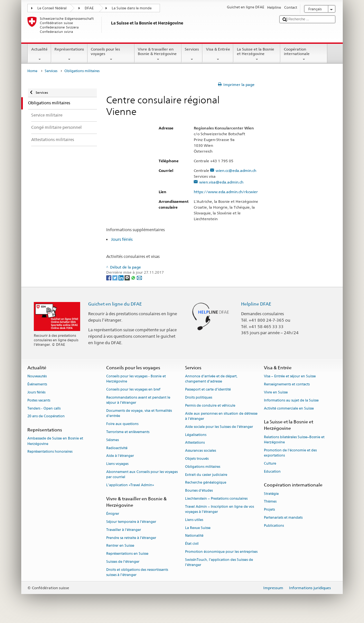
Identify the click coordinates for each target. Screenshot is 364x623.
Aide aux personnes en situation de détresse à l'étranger (221, 416)
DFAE (89, 8)
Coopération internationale (304, 54)
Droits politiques (199, 397)
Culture (270, 463)
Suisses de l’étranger (123, 562)
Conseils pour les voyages (111, 54)
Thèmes (270, 502)
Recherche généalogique (206, 483)
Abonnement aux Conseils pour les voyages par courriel (142, 474)
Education (272, 472)
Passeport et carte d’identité (208, 390)
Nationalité (194, 536)
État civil (192, 544)
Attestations (195, 443)
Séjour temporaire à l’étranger (131, 522)
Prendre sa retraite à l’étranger (131, 538)
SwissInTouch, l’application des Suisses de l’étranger (219, 562)
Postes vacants (39, 400)
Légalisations (196, 435)
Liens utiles (194, 520)
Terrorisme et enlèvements (128, 432)
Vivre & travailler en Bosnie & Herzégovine (158, 54)
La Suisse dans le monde (132, 8)
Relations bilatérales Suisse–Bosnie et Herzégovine (294, 440)
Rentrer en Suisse (120, 546)
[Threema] (128, 277)
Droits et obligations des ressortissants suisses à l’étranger (137, 572)
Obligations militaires (203, 467)
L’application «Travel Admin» (130, 485)
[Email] (139, 277)
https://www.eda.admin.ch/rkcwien (229, 192)
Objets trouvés (197, 459)
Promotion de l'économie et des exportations (290, 453)
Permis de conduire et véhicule (210, 406)
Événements (37, 384)
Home (32, 71)
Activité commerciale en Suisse (289, 408)
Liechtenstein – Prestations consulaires (216, 499)
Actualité (39, 54)
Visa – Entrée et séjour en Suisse (290, 377)
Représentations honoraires (50, 452)
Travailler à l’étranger (124, 530)
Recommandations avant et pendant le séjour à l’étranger (138, 400)
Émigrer (113, 514)
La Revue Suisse (198, 528)
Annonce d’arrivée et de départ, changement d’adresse (211, 379)
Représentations (69, 54)
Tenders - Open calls (44, 408)
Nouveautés (37, 377)
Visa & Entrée (218, 54)
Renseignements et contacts (287, 384)
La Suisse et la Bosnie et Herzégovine (257, 54)
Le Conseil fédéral (52, 8)
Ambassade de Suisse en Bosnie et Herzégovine (55, 441)
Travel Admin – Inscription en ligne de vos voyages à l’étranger (219, 509)
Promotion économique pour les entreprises (221, 552)
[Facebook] (109, 277)
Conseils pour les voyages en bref (133, 390)
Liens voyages (117, 464)
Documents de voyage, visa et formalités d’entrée (139, 413)
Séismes (112, 440)
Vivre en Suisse (276, 392)
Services (192, 54)
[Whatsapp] (134, 277)
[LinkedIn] (121, 277)
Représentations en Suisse (127, 554)
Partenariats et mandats (283, 518)
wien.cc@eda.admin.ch (236, 170)
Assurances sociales (201, 451)
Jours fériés (122, 239)
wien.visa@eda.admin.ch (221, 182)
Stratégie (271, 494)
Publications (274, 526)
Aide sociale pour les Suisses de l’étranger (219, 427)
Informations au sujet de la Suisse (291, 400)
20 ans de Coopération (46, 416)
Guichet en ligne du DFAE (115, 304)
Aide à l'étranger (120, 456)
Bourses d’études (199, 491)
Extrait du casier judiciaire (206, 475)
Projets (269, 510)
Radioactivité (117, 448)
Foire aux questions (122, 424)
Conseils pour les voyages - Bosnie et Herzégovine (136, 379)
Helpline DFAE (256, 304)
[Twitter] (115, 277)
